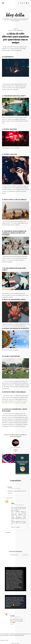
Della (13, 503)
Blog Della (15, 15)
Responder (10, 493)
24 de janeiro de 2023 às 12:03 (18, 505)
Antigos (25, 555)
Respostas (9, 498)
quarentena (20, 30)
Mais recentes (15, 555)
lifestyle (10, 30)
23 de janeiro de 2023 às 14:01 (14, 488)
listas (15, 30)
